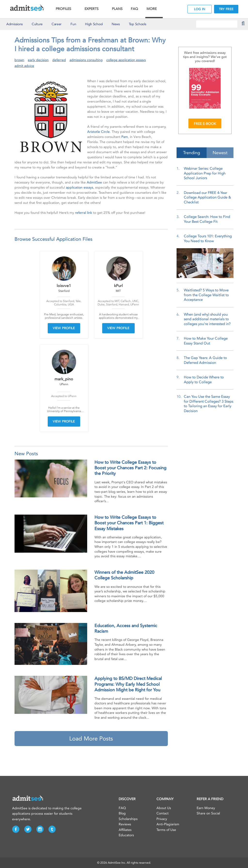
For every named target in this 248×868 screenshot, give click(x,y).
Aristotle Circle (98, 132)
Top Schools (138, 24)
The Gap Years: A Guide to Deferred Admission (205, 360)
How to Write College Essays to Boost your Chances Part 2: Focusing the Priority (130, 468)
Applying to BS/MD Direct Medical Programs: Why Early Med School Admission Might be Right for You (128, 684)
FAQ (134, 9)
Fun (73, 24)
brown (19, 60)
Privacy (162, 819)
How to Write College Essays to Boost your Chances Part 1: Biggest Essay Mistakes (129, 523)
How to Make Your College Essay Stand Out (206, 341)
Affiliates (125, 830)
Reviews (125, 824)
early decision (38, 60)
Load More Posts (91, 739)
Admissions (15, 24)
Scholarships (128, 819)
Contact (163, 813)
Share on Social (208, 813)
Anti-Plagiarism (168, 824)
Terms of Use (166, 830)
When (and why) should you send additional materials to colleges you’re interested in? (207, 319)
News (116, 24)
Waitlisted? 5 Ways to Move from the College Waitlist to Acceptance (206, 295)
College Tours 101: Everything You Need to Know (208, 239)
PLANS (117, 9)
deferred (59, 60)
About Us (164, 808)
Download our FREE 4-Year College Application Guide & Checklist (207, 197)
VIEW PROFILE (64, 328)
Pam (125, 137)
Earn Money (206, 808)
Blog (122, 813)
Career (57, 24)
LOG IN (200, 9)
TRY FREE (226, 9)
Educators (126, 835)
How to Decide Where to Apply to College (204, 380)
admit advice (24, 66)
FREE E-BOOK (205, 124)
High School (94, 24)
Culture (37, 24)
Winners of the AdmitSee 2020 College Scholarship (124, 575)
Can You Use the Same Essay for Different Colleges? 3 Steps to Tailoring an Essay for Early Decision (209, 404)
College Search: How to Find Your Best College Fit (207, 219)
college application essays (126, 60)
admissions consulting (86, 60)
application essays (80, 187)
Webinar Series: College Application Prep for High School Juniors (205, 173)
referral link (84, 213)
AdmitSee (94, 182)
